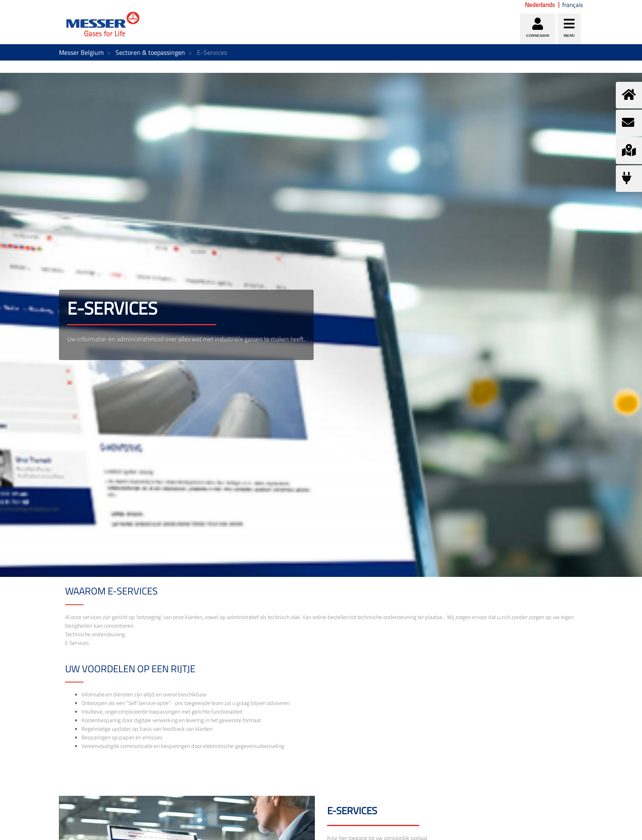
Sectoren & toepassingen (150, 52)
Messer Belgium (81, 52)
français (573, 5)
